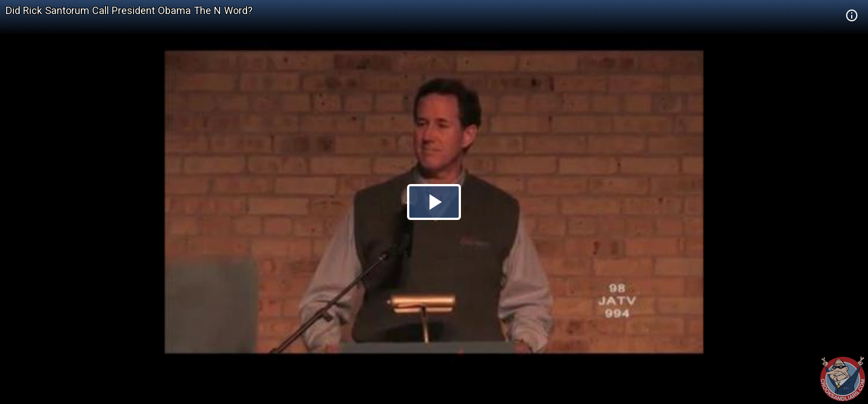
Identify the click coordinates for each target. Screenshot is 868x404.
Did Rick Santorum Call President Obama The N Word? (129, 10)
